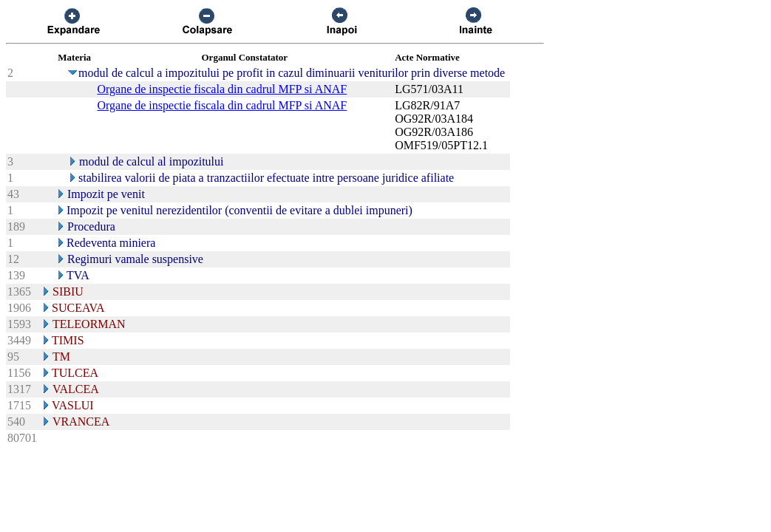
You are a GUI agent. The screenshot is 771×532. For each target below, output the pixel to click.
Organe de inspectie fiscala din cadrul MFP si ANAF (222, 89)
